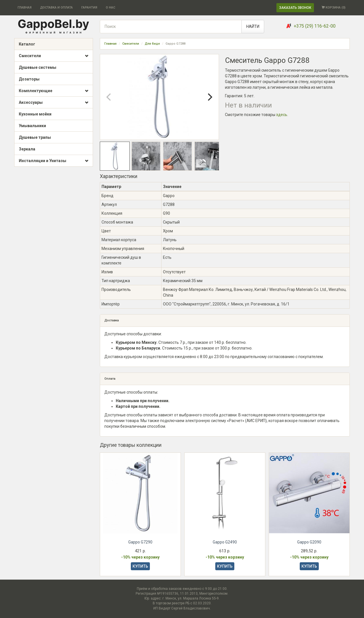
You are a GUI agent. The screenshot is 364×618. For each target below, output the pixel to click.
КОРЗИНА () (334, 8)
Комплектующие (54, 91)
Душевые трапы (35, 137)
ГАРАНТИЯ (89, 8)
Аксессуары (54, 103)
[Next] (210, 97)
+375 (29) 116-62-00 (315, 26)
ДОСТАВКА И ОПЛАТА (56, 8)
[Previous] (109, 97)
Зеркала (27, 149)
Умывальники (32, 126)
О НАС (110, 8)
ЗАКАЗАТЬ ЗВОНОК (295, 8)
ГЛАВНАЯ (25, 8)
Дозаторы (29, 79)
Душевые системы (38, 67)
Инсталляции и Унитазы (54, 161)
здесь (282, 115)
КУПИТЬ (140, 566)
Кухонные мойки (35, 114)
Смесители (54, 56)
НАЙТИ (253, 26)
